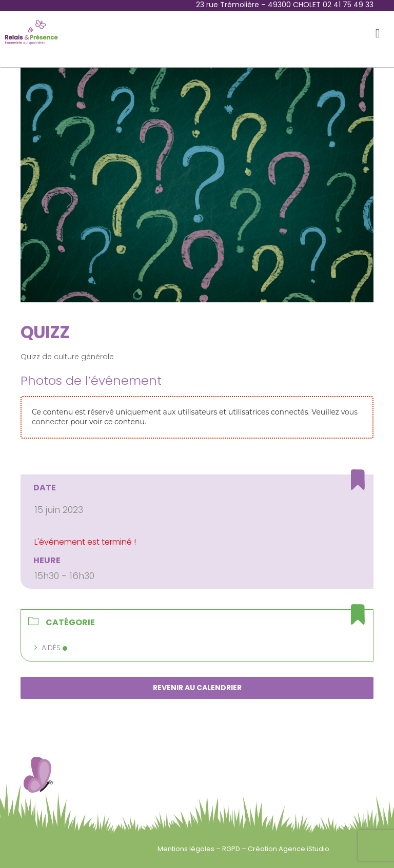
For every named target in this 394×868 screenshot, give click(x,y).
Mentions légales (187, 849)
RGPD (232, 849)
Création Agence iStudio (289, 849)
